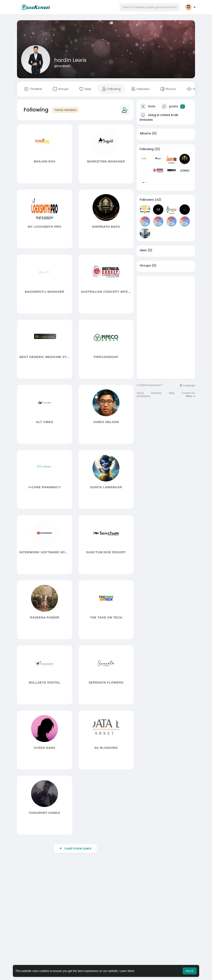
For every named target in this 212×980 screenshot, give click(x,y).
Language (187, 385)
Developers (143, 396)
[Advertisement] (166, 302)
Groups (145, 265)
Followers (147, 200)
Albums (145, 133)
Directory (156, 393)
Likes (143, 250)
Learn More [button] (127, 971)
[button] (149, 7)
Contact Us (188, 393)
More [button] (191, 396)
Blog (172, 393)
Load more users (78, 848)
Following (147, 149)
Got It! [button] (190, 971)
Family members (66, 110)
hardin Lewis (70, 60)
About (140, 393)
